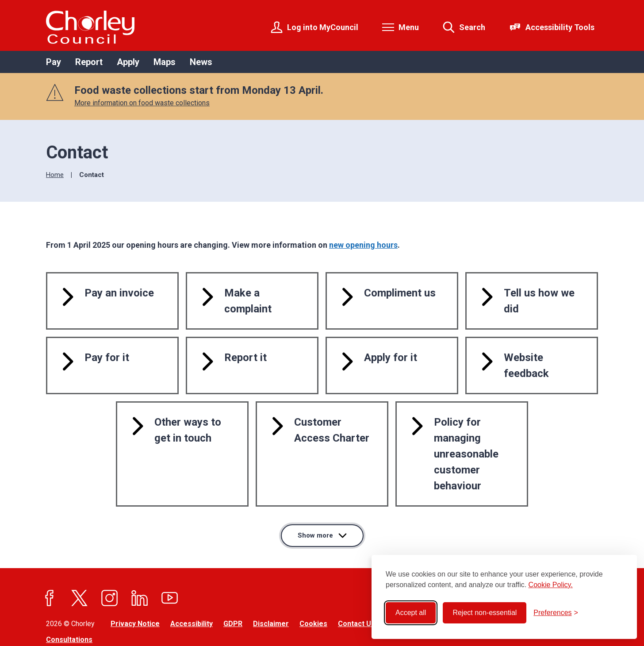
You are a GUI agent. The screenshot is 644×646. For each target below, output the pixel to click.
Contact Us (356, 590)
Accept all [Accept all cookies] (411, 613)
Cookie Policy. (551, 585)
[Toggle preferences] (556, 613)
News (201, 62)
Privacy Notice (135, 590)
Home (55, 175)
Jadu (127, 623)
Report (89, 62)
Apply (128, 62)
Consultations (69, 607)
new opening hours (363, 245)
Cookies (313, 590)
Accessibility (192, 590)
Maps (165, 62)
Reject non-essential (485, 613)
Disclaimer (271, 590)
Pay (54, 62)
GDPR (233, 590)
